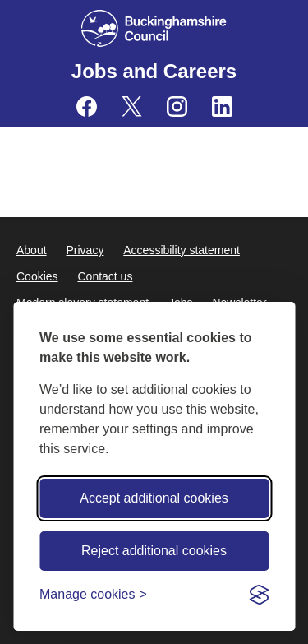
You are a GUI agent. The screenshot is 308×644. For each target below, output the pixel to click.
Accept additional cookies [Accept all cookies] (154, 498)
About (32, 250)
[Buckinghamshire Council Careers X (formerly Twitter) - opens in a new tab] (132, 107)
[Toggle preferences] (93, 594)
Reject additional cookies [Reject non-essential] (154, 551)
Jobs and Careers (154, 71)
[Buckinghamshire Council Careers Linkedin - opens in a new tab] (222, 107)
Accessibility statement (182, 250)
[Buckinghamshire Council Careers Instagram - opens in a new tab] (177, 107)
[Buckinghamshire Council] (154, 28)
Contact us (105, 276)
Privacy (85, 250)
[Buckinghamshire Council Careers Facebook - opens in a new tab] (87, 107)
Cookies (37, 276)
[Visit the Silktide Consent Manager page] (259, 595)
